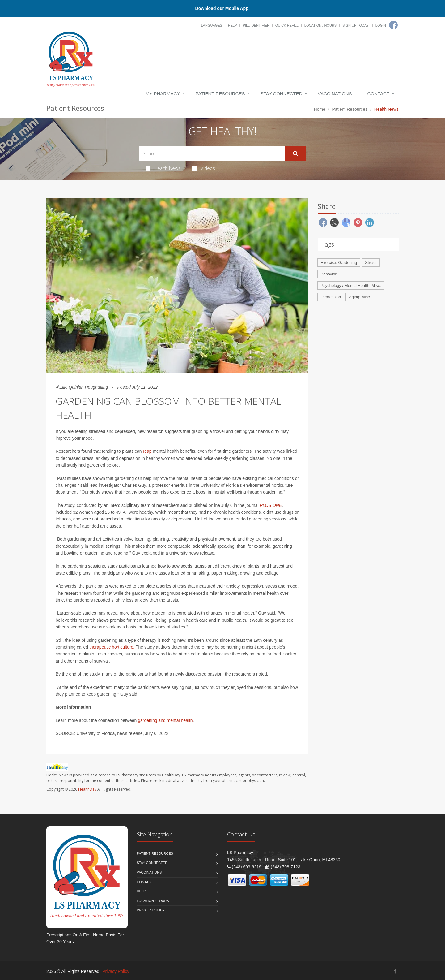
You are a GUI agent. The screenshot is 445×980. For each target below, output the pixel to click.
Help (233, 25)
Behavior (329, 274)
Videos (204, 168)
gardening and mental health (165, 720)
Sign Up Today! (356, 25)
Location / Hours (320, 25)
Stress (371, 263)
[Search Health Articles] (212, 153)
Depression (331, 297)
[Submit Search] (296, 153)
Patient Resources (220, 94)
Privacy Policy (151, 910)
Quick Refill (287, 25)
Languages (211, 25)
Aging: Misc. (360, 297)
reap (147, 451)
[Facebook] (393, 25)
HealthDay (87, 789)
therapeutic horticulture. (112, 647)
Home (320, 109)
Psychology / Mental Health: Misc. (351, 285)
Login (381, 25)
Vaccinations (335, 94)
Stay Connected (281, 94)
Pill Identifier (256, 25)
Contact (378, 94)
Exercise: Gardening (339, 263)
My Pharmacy (163, 94)
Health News (163, 168)
